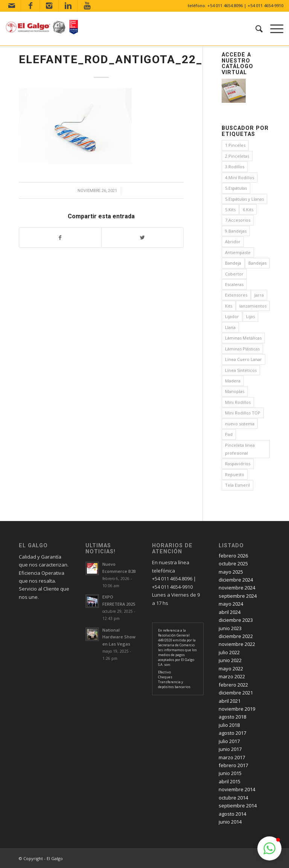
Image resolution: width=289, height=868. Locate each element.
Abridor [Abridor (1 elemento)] (233, 241)
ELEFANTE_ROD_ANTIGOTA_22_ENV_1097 (140, 59)
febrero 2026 (233, 556)
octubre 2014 (233, 798)
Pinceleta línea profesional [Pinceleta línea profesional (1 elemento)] (240, 449)
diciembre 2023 (236, 620)
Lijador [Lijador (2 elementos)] (232, 316)
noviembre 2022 (237, 644)
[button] (269, 848)
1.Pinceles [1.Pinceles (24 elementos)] (235, 145)
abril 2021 (230, 701)
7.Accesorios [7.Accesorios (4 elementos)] (238, 220)
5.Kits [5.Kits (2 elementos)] (230, 209)
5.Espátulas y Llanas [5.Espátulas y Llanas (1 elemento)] (244, 199)
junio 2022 (230, 660)
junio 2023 (230, 628)
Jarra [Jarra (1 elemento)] (259, 295)
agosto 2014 (232, 814)
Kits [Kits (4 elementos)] (229, 306)
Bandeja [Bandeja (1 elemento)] (233, 263)
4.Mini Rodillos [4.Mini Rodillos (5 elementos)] (240, 177)
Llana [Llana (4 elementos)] (230, 327)
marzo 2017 (232, 757)
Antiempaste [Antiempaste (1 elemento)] (238, 252)
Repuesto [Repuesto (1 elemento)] (235, 474)
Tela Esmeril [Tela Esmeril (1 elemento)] (237, 485)
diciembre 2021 (236, 693)
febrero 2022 (233, 685)
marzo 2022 (232, 676)
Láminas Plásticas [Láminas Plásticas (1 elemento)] (242, 349)
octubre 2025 (233, 563)
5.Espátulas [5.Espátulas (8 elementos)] (236, 188)
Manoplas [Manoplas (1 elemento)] (235, 391)
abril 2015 (230, 781)
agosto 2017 (232, 733)
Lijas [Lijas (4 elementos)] (250, 316)
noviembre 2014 (237, 789)
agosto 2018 (232, 717)
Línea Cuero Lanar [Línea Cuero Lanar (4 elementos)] (243, 359)
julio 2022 (229, 652)
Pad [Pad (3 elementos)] (229, 434)
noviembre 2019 (237, 709)
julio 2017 (229, 741)
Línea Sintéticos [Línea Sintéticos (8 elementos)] (241, 370)
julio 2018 (229, 725)
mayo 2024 (231, 604)
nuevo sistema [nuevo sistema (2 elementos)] (240, 424)
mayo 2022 (231, 669)
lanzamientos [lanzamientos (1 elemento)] (253, 306)
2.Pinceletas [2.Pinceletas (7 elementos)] (237, 156)
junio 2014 (230, 822)
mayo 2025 (231, 572)
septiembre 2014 (238, 806)
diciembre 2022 (236, 636)
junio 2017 (230, 749)
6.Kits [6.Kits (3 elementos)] (248, 209)
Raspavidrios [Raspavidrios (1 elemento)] (238, 464)
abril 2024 (230, 612)
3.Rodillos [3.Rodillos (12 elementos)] (235, 167)
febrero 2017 (233, 765)
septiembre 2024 (238, 596)
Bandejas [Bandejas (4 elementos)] (257, 263)
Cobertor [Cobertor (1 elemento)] (234, 274)
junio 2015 (230, 773)
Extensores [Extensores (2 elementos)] (236, 295)
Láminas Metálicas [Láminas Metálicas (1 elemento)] (243, 338)
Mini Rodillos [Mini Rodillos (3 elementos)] (238, 402)
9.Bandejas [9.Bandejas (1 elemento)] (236, 231)
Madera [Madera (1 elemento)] (233, 381)
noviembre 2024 (237, 588)
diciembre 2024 (236, 580)
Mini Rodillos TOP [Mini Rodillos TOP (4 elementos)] (243, 413)
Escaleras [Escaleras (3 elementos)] (234, 284)
